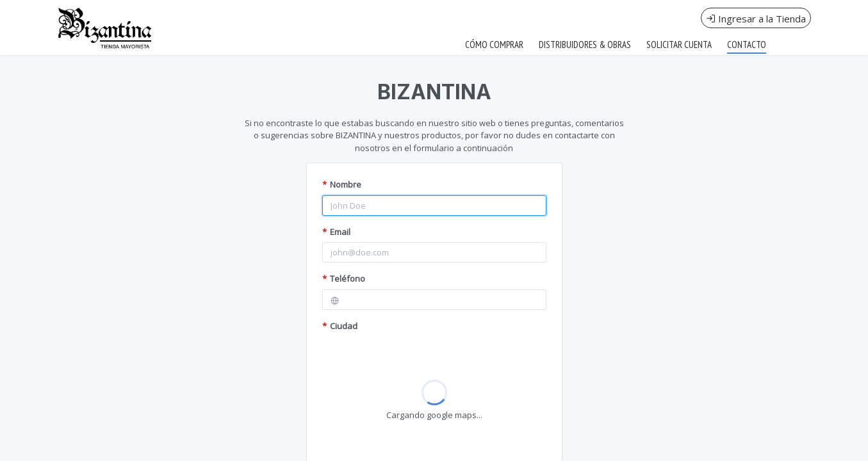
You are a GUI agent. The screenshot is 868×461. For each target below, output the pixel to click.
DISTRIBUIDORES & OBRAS (585, 44)
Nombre (342, 184)
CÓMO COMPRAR (494, 44)
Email (336, 232)
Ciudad (340, 326)
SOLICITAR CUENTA (679, 44)
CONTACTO (747, 44)
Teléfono (344, 279)
